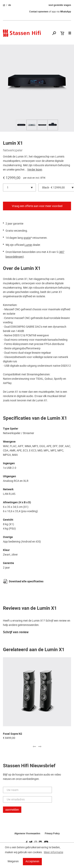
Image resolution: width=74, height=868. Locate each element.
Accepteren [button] (32, 861)
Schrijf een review (16, 632)
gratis (27, 238)
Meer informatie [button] (53, 852)
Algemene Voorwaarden (27, 834)
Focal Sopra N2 (13, 734)
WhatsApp (66, 12)
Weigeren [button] (13, 861)
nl (4, 5)
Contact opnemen (39, 12)
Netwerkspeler (13, 150)
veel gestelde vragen (60, 5)
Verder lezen (35, 170)
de (10, 5)
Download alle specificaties (26, 581)
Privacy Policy (52, 834)
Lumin (28, 245)
